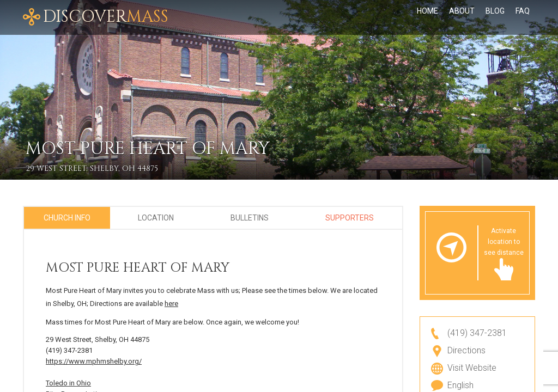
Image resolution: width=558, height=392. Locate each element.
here (171, 304)
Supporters (350, 218)
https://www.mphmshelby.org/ (94, 361)
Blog (495, 11)
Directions (466, 350)
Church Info (67, 218)
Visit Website (472, 368)
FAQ (523, 11)
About (462, 11)
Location (156, 218)
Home (427, 11)
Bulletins (250, 218)
